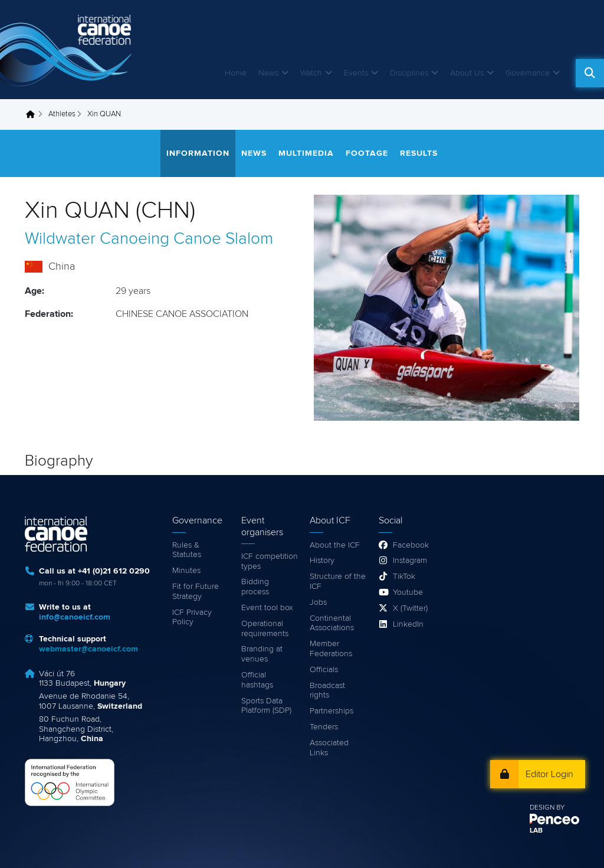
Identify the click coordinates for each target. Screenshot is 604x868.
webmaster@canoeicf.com (88, 649)
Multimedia (306, 153)
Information (198, 153)
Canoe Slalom (223, 239)
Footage (367, 153)
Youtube (408, 592)
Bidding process (255, 587)
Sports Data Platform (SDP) (266, 706)
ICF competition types (270, 561)
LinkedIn (408, 624)
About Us (467, 73)
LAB (536, 831)
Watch (311, 73)
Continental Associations (332, 623)
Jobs (318, 602)
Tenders (324, 727)
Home (236, 73)
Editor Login (549, 774)
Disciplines (409, 73)
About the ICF (335, 545)
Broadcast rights (327, 691)
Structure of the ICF (338, 582)
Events (356, 73)
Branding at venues (262, 654)
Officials (324, 670)
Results (419, 153)
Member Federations (331, 649)
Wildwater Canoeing (97, 239)
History (322, 561)
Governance (528, 73)
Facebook (411, 545)
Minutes (186, 571)
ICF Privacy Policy (192, 618)
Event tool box (267, 608)
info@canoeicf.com (75, 617)
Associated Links (329, 748)
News (268, 73)
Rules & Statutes (187, 550)
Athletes (62, 114)
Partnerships (331, 711)
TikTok (404, 577)
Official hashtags (257, 680)
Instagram (410, 561)
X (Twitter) (410, 608)
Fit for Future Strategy (196, 592)
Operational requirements (265, 629)
